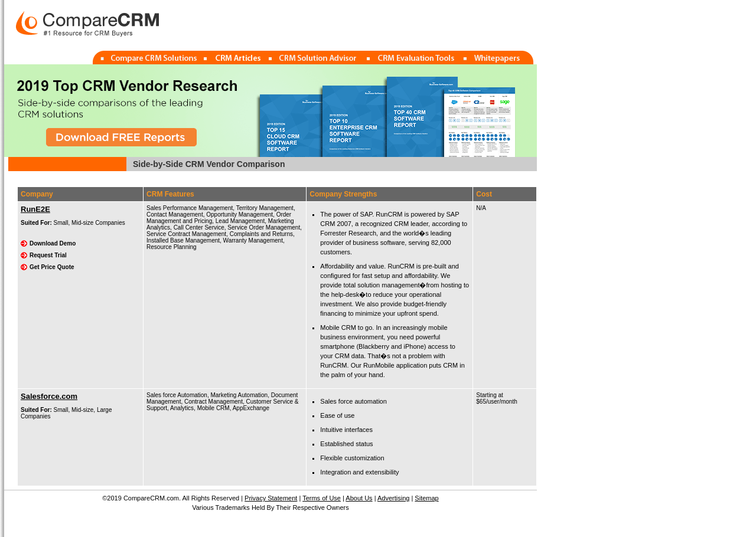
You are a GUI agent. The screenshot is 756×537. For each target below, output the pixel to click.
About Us (359, 498)
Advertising (393, 498)
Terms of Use (322, 498)
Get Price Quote (52, 267)
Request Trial (48, 255)
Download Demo (53, 243)
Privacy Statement (271, 498)
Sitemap (426, 498)
